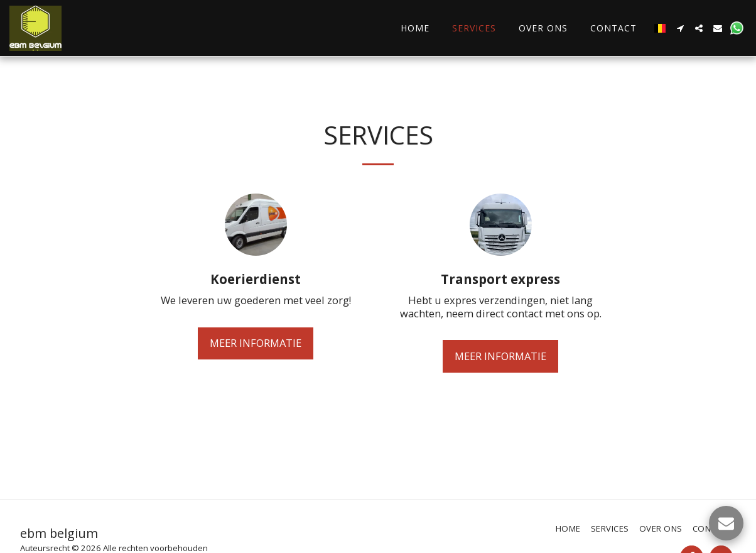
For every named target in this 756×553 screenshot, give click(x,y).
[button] (680, 28)
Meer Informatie (256, 343)
